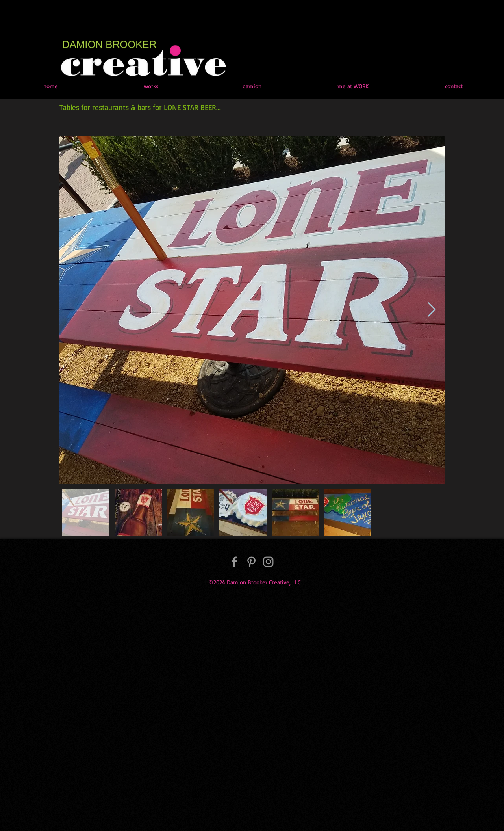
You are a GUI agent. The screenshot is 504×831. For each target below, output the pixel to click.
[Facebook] (234, 562)
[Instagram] (268, 562)
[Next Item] (432, 310)
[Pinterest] (251, 562)
